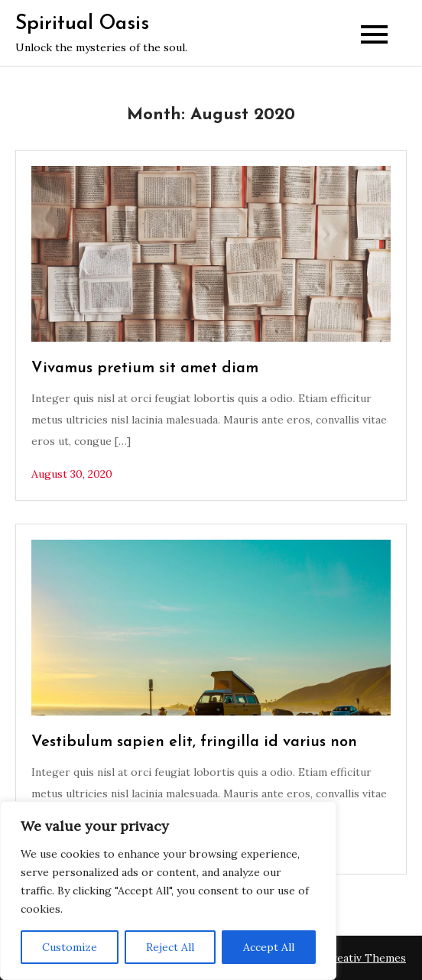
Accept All (269, 947)
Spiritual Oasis (82, 24)
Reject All (170, 947)
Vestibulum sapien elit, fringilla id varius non (194, 742)
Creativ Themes (365, 958)
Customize (70, 947)
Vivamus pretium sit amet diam (145, 368)
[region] (168, 891)
